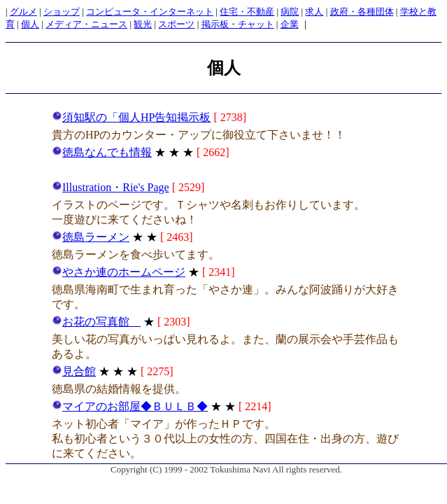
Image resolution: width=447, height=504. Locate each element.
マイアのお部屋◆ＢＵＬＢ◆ (130, 406)
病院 (290, 12)
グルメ (23, 12)
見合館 (74, 371)
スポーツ (176, 24)
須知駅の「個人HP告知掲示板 (131, 117)
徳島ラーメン (91, 237)
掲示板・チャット (238, 24)
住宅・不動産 (247, 12)
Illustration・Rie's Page (111, 187)
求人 (314, 12)
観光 (143, 24)
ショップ (62, 12)
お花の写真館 (96, 322)
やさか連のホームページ (119, 272)
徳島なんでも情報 (102, 152)
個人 (30, 24)
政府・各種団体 (362, 12)
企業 (290, 24)
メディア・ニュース (86, 24)
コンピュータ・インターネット (150, 12)
